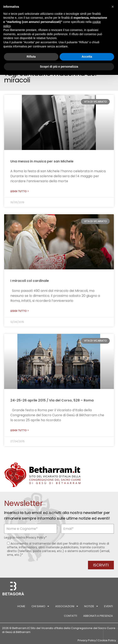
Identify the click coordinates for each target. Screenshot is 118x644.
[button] (113, 7)
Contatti (70, 616)
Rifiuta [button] (31, 57)
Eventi (108, 606)
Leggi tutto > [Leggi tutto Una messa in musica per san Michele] (20, 191)
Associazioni (67, 606)
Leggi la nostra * (25, 537)
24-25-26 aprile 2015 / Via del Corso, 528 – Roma (52, 400)
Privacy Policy (36, 537)
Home (21, 606)
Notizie (91, 606)
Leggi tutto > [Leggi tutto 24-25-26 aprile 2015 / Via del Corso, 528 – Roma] (20, 430)
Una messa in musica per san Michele (42, 161)
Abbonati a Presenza (98, 616)
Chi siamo (40, 606)
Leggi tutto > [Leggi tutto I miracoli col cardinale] (20, 311)
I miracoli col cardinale (30, 281)
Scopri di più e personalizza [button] (59, 67)
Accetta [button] (87, 57)
